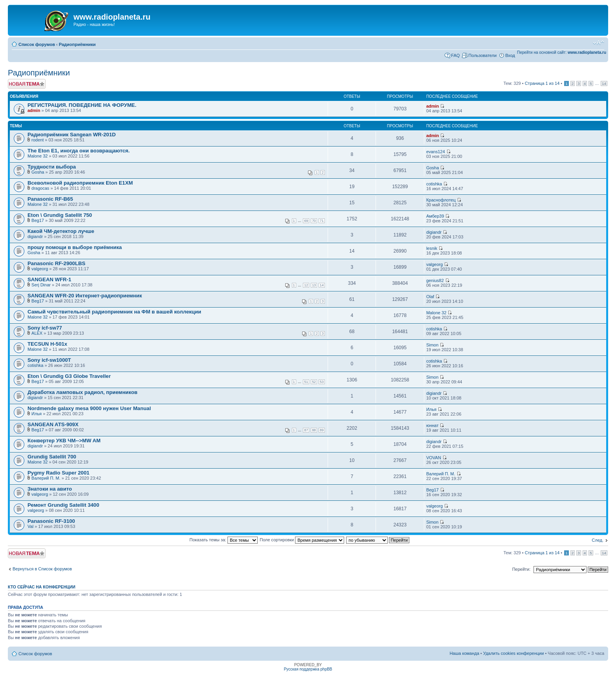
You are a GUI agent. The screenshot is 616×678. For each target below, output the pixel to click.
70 (314, 221)
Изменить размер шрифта (599, 43)
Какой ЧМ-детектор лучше (61, 231)
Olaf (430, 297)
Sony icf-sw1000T (49, 360)
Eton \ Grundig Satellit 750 (60, 215)
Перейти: (522, 569)
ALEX (37, 333)
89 (322, 430)
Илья (37, 414)
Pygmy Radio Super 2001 (59, 473)
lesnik (432, 248)
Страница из (542, 83)
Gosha (38, 172)
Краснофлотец (441, 200)
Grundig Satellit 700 (52, 457)
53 (322, 382)
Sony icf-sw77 (45, 328)
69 (306, 221)
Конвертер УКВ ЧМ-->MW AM (64, 441)
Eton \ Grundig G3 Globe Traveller (69, 376)
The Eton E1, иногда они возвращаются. (79, 151)
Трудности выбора (52, 167)
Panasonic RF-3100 (51, 521)
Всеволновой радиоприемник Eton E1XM (80, 183)
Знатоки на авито (50, 489)
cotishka (434, 184)
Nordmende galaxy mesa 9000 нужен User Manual (89, 408)
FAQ (455, 55)
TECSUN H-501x (47, 344)
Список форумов (37, 44)
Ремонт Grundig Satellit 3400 (63, 505)
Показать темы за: (224, 540)
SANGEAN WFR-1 (49, 279)
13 (314, 285)
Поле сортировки (302, 540)
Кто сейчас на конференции (42, 587)
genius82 (435, 280)
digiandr (35, 236)
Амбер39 (435, 216)
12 (306, 285)
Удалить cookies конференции (514, 653)
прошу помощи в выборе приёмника (75, 247)
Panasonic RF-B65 (50, 199)
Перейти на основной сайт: (562, 52)
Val (30, 526)
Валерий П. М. (46, 478)
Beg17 (38, 220)
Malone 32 (38, 156)
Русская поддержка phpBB (308, 669)
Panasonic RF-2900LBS (56, 263)
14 (604, 83)
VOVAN (434, 458)
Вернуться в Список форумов (42, 569)
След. (598, 540)
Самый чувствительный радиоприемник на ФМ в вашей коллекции (114, 312)
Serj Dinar (41, 285)
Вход (510, 55)
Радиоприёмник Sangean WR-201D (72, 135)
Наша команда (464, 653)
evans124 (436, 152)
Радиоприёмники (77, 44)
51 (306, 382)
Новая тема (27, 84)
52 (314, 382)
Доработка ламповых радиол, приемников (82, 392)
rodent (38, 140)
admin (34, 110)
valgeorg (40, 269)
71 (322, 221)
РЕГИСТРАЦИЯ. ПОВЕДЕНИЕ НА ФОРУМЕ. (82, 105)
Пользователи (482, 55)
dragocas (40, 188)
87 (306, 430)
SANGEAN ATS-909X (53, 424)
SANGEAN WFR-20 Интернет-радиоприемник (85, 296)
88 (314, 430)
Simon (432, 345)
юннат (432, 425)
